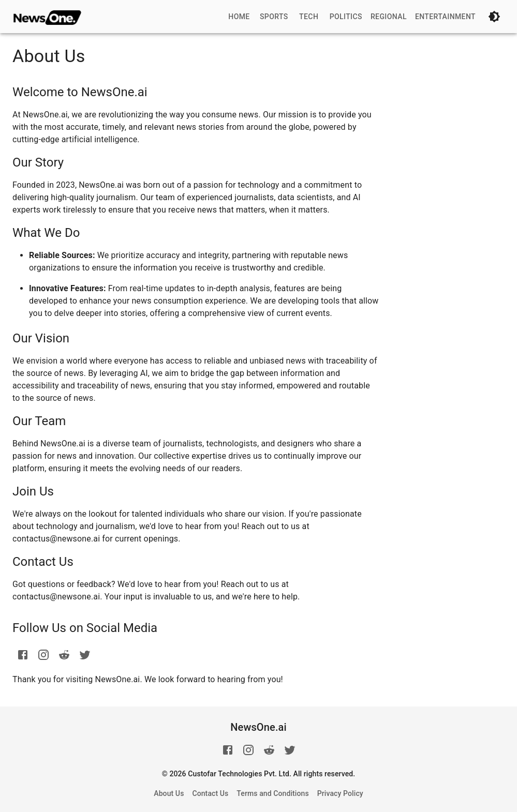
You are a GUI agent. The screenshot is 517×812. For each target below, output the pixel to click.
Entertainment (445, 17)
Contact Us (210, 793)
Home (239, 17)
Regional (389, 17)
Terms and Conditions (272, 793)
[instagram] (43, 655)
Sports (274, 17)
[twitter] (85, 655)
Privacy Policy (340, 793)
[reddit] (64, 655)
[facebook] (23, 655)
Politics (346, 17)
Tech (309, 17)
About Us (169, 793)
